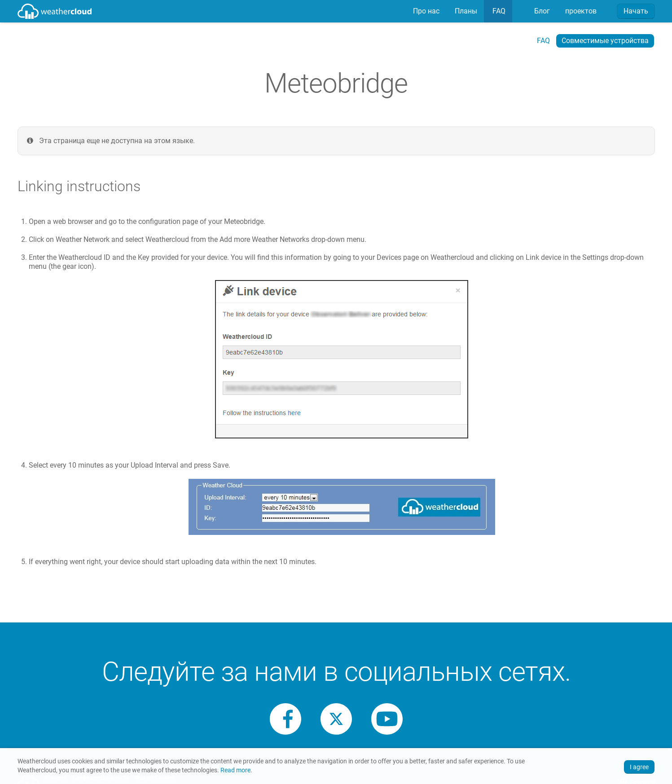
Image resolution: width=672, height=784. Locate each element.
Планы (465, 11)
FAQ (498, 11)
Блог (541, 11)
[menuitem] (425, 11)
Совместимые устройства (605, 41)
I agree (639, 767)
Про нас (425, 11)
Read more (235, 770)
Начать (636, 11)
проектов (580, 11)
